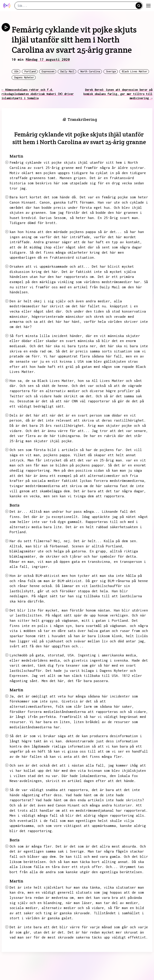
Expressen (48, 71)
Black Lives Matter (135, 71)
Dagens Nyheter (24, 77)
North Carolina (90, 71)
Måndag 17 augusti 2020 (48, 60)
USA (16, 71)
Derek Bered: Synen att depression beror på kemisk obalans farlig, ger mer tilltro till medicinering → (118, 94)
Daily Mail (67, 71)
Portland (30, 71)
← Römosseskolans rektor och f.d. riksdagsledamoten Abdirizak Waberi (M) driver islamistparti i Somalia (38, 94)
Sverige (111, 71)
